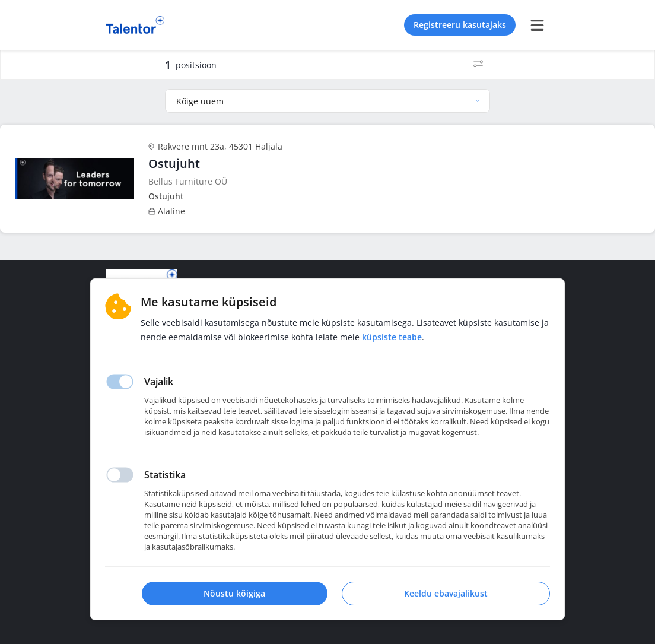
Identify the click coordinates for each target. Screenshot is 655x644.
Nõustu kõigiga (234, 593)
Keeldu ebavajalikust (446, 593)
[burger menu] (537, 25)
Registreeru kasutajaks (460, 25)
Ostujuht (174, 164)
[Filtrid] (478, 65)
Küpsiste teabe (392, 337)
